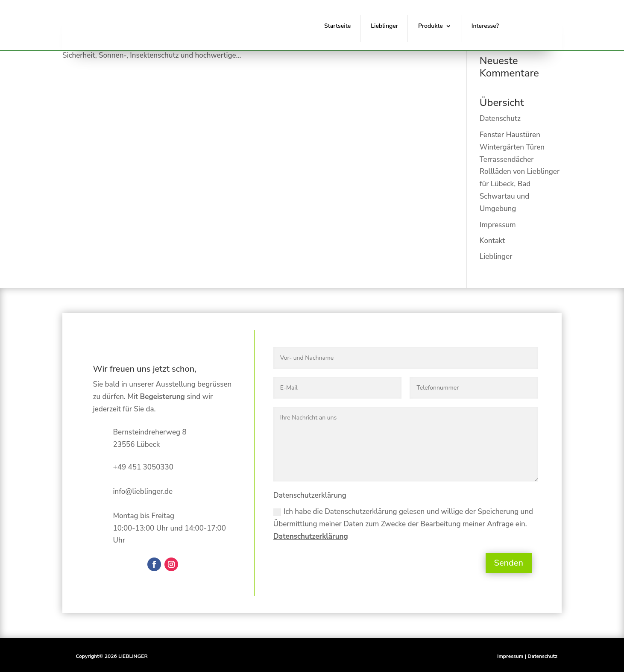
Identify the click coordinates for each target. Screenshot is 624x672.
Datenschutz (500, 119)
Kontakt (492, 241)
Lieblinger (384, 26)
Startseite (337, 26)
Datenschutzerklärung (311, 536)
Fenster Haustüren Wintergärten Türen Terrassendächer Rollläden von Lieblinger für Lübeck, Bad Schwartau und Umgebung (520, 172)
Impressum (498, 225)
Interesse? (485, 26)
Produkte (431, 26)
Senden (509, 563)
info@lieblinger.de (143, 492)
